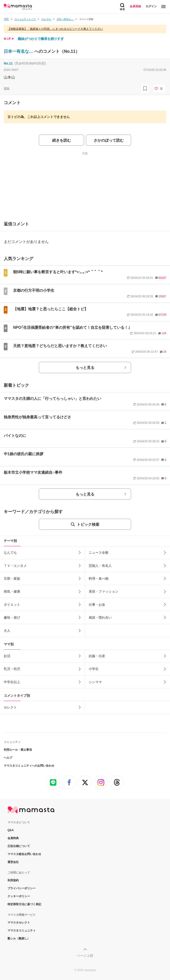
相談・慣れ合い (100, 617)
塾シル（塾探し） (19, 938)
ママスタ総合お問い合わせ (24, 854)
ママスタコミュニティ (22, 931)
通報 (7, 88)
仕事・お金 (97, 605)
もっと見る (85, 368)
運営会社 (13, 862)
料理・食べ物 (99, 579)
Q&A (11, 830)
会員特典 (13, 838)
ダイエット (12, 605)
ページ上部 (85, 956)
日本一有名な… (19, 51)
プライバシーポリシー (22, 888)
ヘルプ (8, 758)
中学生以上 (12, 682)
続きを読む (62, 140)
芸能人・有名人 (100, 566)
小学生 (94, 669)
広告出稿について (19, 846)
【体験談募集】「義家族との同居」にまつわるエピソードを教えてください (55, 29)
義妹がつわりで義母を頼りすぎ (41, 39)
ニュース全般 (99, 552)
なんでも (10, 552)
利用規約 (13, 880)
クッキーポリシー (19, 896)
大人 (7, 631)
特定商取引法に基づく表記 (24, 904)
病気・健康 (12, 591)
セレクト (10, 707)
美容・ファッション (103, 591)
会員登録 (135, 6)
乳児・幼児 (12, 669)
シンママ (95, 682)
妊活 (7, 656)
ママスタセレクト (19, 923)
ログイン (151, 6)
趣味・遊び (12, 617)
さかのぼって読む (109, 140)
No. (8, 63)
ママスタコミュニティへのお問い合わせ (29, 766)
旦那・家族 (12, 579)
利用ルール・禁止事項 (18, 750)
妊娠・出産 (97, 656)
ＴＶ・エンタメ (15, 566)
